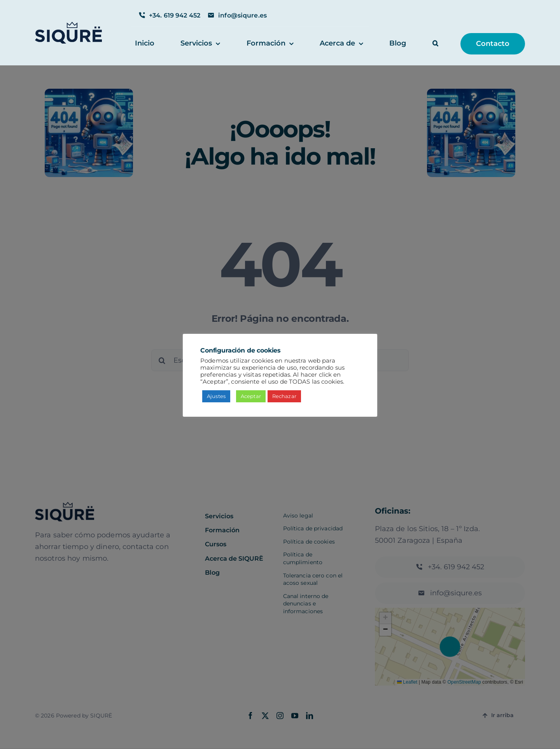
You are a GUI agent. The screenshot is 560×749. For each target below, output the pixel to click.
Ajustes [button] (216, 396)
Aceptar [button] (251, 396)
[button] (435, 44)
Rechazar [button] (284, 396)
